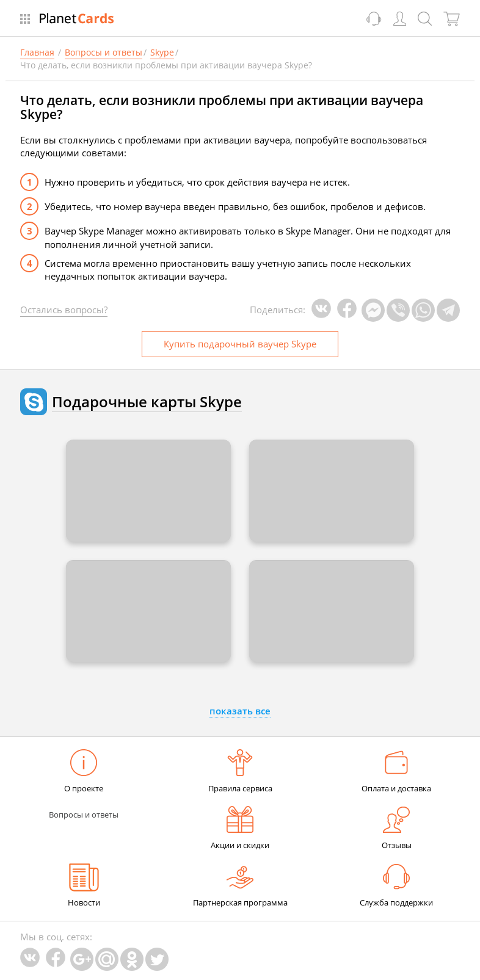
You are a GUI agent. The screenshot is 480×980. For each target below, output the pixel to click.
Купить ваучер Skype (240, 344)
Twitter (157, 959)
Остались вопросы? (64, 310)
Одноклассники (132, 959)
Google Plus (82, 959)
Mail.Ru (107, 959)
